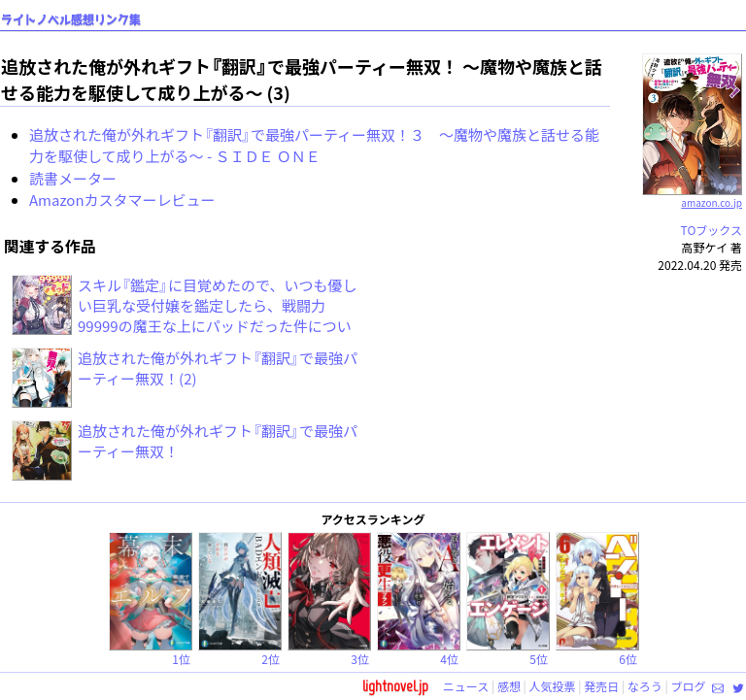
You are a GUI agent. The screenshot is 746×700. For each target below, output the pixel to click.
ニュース (466, 686)
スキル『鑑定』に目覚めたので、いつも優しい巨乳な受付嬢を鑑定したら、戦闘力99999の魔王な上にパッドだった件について (217, 316)
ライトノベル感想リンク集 (71, 20)
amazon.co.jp (692, 195)
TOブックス (712, 230)
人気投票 (553, 686)
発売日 (601, 686)
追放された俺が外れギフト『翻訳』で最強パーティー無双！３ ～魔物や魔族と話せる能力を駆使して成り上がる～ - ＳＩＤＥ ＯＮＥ (314, 146)
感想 (509, 686)
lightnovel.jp (395, 686)
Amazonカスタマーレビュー (122, 200)
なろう (645, 686)
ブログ (688, 686)
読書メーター (73, 178)
